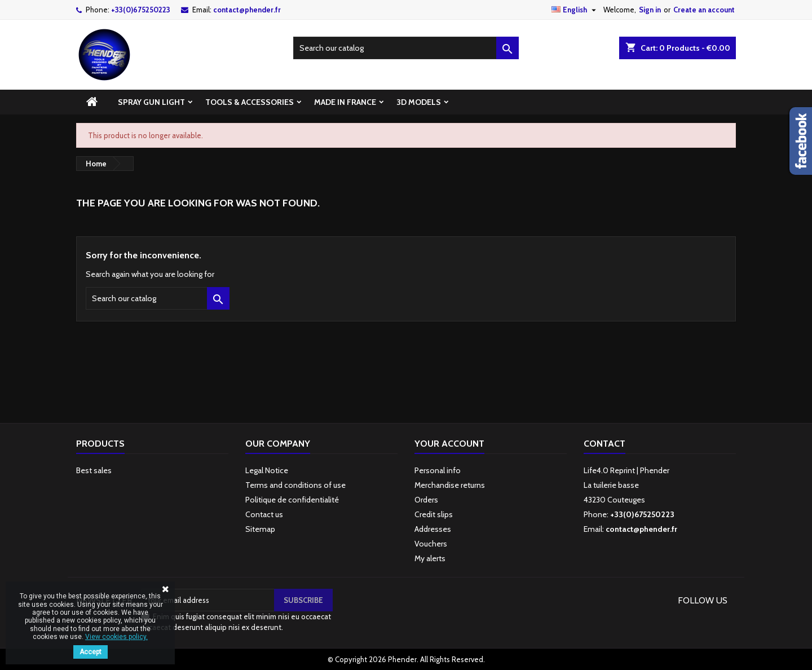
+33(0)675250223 (141, 10)
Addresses (433, 529)
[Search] (406, 48)
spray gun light (151, 102)
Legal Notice (267, 470)
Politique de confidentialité (292, 500)
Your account (449, 444)
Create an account (704, 10)
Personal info (438, 470)
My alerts (430, 558)
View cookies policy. (116, 637)
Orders (426, 500)
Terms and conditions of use (295, 485)
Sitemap (260, 529)
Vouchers (431, 544)
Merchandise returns (450, 485)
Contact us (264, 514)
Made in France (345, 102)
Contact (604, 444)
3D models (419, 102)
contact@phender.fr (247, 10)
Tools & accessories (250, 102)
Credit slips (434, 514)
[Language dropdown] (575, 10)
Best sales (94, 470)
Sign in (650, 10)
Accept (91, 652)
